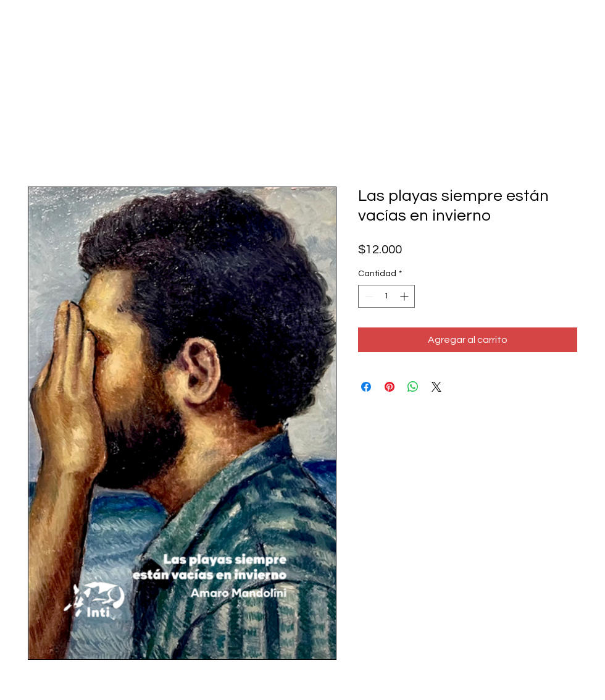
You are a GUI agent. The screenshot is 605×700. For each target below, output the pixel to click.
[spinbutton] (386, 296)
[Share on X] (436, 387)
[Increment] (405, 296)
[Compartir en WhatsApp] (413, 387)
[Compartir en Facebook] (366, 387)
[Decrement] (368, 296)
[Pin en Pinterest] (390, 387)
